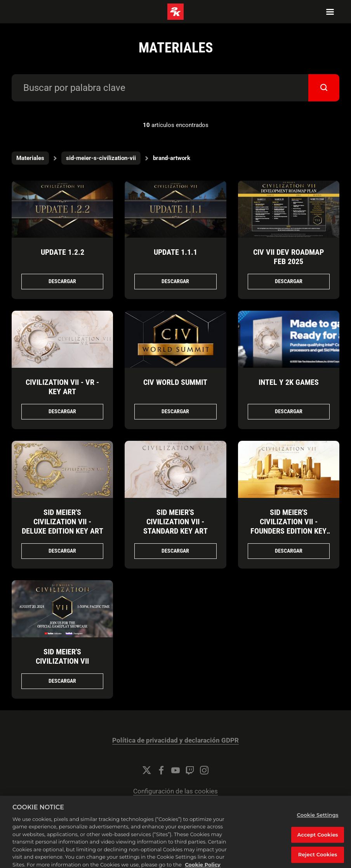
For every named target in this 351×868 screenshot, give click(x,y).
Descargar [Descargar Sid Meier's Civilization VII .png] (62, 681)
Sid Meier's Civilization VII (62, 656)
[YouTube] (175, 770)
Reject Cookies (318, 858)
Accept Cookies (318, 838)
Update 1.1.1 (175, 252)
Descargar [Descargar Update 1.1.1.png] (175, 281)
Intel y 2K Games (289, 382)
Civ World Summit (175, 382)
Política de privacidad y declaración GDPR (175, 740)
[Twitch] (190, 770)
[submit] (324, 88)
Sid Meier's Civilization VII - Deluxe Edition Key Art (63, 522)
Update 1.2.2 (63, 252)
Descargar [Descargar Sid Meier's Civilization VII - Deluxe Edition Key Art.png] (62, 551)
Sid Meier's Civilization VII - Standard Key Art (175, 522)
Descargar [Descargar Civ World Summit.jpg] (175, 411)
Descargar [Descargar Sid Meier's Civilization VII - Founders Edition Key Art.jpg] (289, 551)
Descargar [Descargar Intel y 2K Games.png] (289, 411)
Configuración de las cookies (175, 791)
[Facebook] (161, 770)
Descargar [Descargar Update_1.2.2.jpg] (62, 281)
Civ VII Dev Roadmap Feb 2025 (288, 257)
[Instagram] (204, 770)
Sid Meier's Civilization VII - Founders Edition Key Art (288, 526)
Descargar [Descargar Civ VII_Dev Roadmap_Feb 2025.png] (289, 281)
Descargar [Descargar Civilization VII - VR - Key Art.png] (62, 411)
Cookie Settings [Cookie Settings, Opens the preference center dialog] (318, 819)
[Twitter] (147, 770)
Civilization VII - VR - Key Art (62, 387)
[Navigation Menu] (330, 12)
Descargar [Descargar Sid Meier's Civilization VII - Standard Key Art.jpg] (175, 551)
